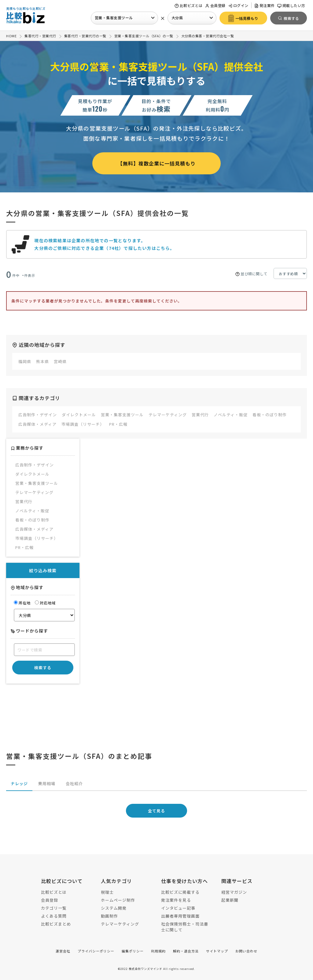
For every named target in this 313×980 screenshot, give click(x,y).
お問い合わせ (246, 951)
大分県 (177, 18)
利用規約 (158, 951)
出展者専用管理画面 (180, 916)
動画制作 (109, 916)
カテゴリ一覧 (54, 908)
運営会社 (63, 951)
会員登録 (215, 5)
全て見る (156, 811)
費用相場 (47, 783)
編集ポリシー (133, 951)
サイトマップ (217, 951)
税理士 (107, 892)
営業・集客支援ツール (114, 18)
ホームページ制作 (118, 900)
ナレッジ (19, 783)
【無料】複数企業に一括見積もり (157, 163)
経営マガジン (234, 892)
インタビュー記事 (178, 908)
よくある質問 (54, 916)
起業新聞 (230, 900)
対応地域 (45, 603)
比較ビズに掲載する (180, 892)
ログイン (238, 5)
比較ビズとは (189, 5)
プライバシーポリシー (96, 951)
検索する (43, 668)
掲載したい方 (291, 5)
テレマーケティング (120, 924)
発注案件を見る (176, 900)
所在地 (22, 603)
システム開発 (114, 908)
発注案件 (265, 5)
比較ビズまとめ (56, 924)
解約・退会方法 (186, 951)
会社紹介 (74, 783)
